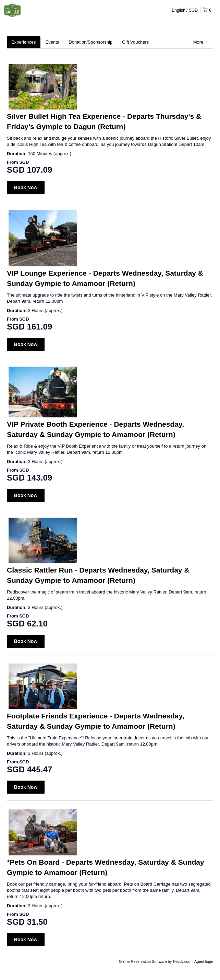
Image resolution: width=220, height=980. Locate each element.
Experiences (24, 42)
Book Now (26, 187)
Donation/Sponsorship (90, 42)
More (201, 42)
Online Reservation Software (143, 961)
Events (52, 42)
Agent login (204, 961)
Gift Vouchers (135, 42)
